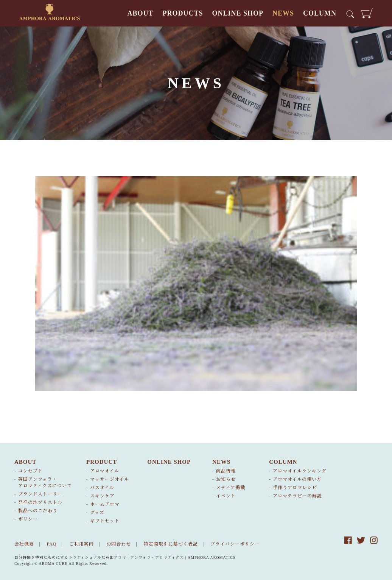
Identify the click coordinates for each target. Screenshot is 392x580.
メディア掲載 (231, 488)
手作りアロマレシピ (295, 488)
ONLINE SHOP (238, 13)
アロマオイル (105, 471)
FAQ (51, 544)
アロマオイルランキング (300, 471)
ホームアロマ (105, 504)
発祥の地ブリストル (40, 502)
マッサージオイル (110, 479)
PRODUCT (102, 462)
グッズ (97, 513)
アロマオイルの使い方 (297, 479)
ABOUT (140, 13)
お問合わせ (119, 544)
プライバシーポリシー (235, 544)
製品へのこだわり (38, 511)
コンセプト (30, 471)
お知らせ (226, 479)
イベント (226, 496)
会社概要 (24, 544)
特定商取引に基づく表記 (171, 544)
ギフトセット (105, 521)
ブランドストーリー (40, 494)
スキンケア (102, 496)
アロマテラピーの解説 (297, 496)
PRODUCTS (183, 13)
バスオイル (102, 488)
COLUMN (320, 13)
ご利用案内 (82, 544)
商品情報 (226, 471)
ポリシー (28, 519)
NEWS (283, 13)
